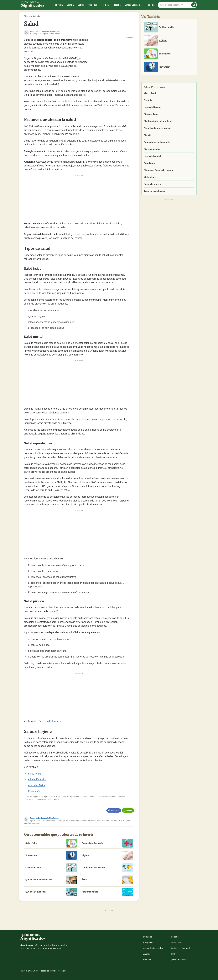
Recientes (175, 937)
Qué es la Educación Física (51, 880)
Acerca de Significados (153, 948)
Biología (36, 16)
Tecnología (149, 5)
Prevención (34, 791)
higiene (31, 742)
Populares (148, 937)
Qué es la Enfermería (50, 721)
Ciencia (70, 5)
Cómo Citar (176, 943)
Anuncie (147, 954)
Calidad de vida (51, 868)
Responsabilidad (107, 892)
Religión (105, 5)
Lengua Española (132, 5)
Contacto (147, 960)
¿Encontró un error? (180, 960)
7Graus (36, 971)
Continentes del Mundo (107, 868)
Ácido (107, 880)
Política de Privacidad (180, 948)
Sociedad (93, 5)
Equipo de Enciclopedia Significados (44, 818)
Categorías (148, 943)
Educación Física (37, 779)
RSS (173, 954)
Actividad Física (37, 785)
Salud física (34, 774)
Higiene (107, 855)
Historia (59, 5)
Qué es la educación (51, 892)
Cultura (81, 5)
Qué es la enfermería (107, 843)
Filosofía (117, 5)
